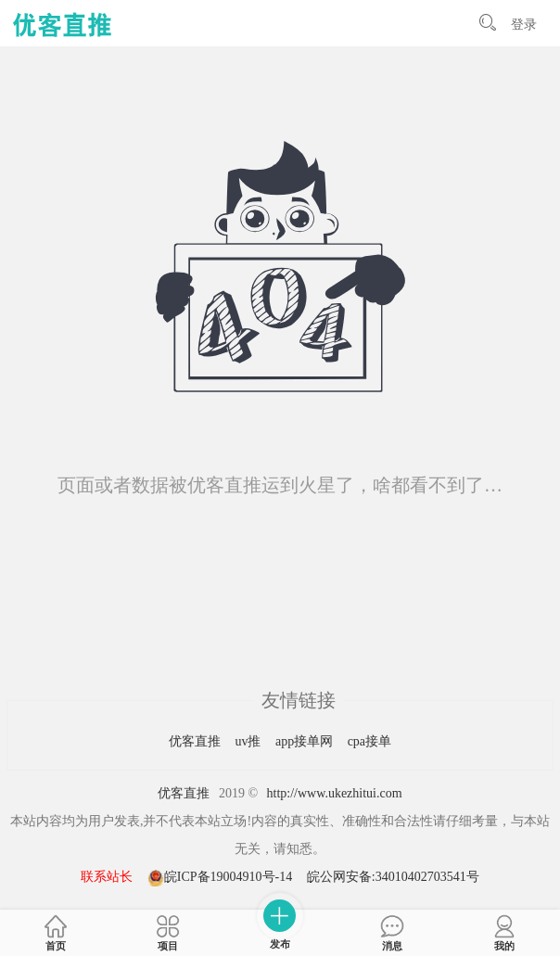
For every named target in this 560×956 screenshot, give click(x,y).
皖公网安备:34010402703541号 (393, 877)
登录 (524, 25)
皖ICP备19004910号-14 (222, 877)
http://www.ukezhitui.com (335, 793)
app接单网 (306, 741)
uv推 (249, 741)
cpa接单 (369, 741)
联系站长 (107, 877)
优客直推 (197, 741)
